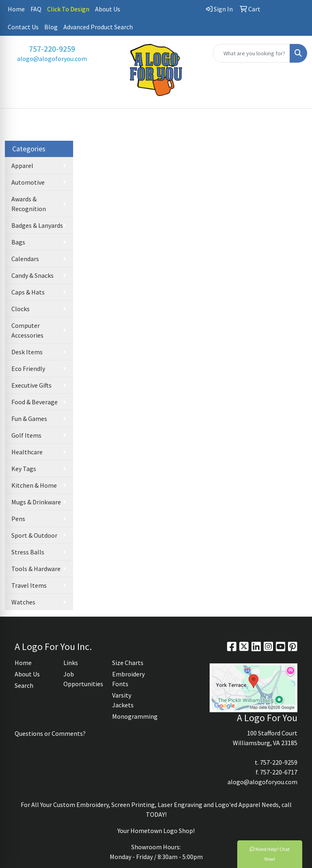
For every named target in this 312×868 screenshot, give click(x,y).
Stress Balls (28, 552)
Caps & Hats (28, 292)
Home (16, 9)
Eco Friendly (28, 369)
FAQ (36, 9)
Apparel (22, 166)
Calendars (25, 259)
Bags (18, 242)
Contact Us (23, 27)
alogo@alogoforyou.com (52, 59)
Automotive (28, 182)
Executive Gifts (31, 385)
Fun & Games (29, 419)
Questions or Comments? (50, 733)
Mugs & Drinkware (36, 502)
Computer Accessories (27, 330)
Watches (23, 602)
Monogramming (132, 716)
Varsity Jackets (123, 700)
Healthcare (27, 452)
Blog (51, 27)
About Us (108, 9)
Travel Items (29, 585)
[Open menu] (296, 121)
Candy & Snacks (32, 275)
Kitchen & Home (34, 485)
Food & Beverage (35, 402)
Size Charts (128, 663)
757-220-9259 (52, 49)
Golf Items (26, 435)
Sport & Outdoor (34, 535)
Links (71, 663)
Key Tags (24, 469)
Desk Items (27, 352)
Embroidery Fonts (128, 679)
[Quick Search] (251, 53)
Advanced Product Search (98, 27)
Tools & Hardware (36, 569)
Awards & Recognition (29, 204)
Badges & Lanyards (37, 225)
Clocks (21, 309)
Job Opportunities (83, 679)
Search (24, 685)
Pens (18, 519)
